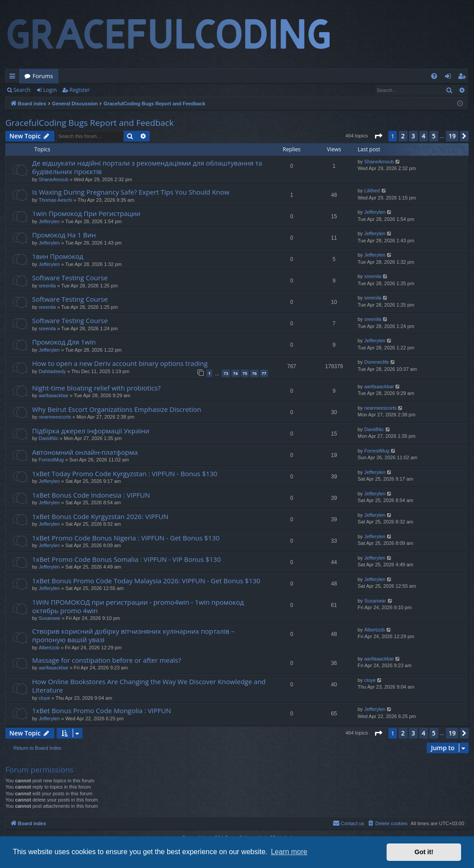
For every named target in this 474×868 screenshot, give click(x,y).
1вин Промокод (58, 256)
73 (226, 373)
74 (235, 373)
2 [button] (403, 136)
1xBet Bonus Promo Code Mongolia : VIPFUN (102, 710)
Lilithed (372, 191)
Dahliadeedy (52, 371)
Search (22, 90)
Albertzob (49, 648)
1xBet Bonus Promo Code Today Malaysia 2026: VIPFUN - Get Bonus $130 (146, 581)
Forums (43, 76)
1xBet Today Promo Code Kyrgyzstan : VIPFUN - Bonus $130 (125, 473)
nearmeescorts (55, 417)
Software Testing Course (70, 278)
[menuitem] (434, 76)
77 (264, 373)
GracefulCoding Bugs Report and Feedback (89, 123)
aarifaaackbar (54, 395)
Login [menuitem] (450, 78)
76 (254, 373)
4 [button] (424, 136)
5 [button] (434, 136)
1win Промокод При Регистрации (86, 213)
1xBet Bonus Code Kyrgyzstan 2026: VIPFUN (100, 516)
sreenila (47, 286)
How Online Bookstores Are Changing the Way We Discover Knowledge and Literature (149, 686)
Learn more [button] (289, 852)
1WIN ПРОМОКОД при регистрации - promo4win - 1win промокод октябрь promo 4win (138, 606)
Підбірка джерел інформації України (91, 431)
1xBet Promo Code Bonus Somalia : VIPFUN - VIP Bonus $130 (126, 559)
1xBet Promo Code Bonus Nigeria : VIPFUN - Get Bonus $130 (126, 538)
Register (80, 90)
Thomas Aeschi (56, 200)
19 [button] (452, 136)
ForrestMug (51, 460)
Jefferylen (49, 221)
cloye (45, 698)
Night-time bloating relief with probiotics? (96, 388)
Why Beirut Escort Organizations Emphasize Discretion (117, 409)
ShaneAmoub (54, 179)
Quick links (14, 78)
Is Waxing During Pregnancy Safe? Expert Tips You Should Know (131, 192)
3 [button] (413, 136)
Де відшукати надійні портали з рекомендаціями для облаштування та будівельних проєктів (147, 167)
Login (50, 90)
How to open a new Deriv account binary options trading (120, 363)
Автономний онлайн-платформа (85, 452)
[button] (378, 136)
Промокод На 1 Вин (64, 235)
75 (245, 373)
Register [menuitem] (464, 78)
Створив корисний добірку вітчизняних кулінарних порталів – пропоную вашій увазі (133, 635)
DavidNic (49, 438)
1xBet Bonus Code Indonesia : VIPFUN (91, 495)
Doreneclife (377, 362)
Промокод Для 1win (64, 342)
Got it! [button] (424, 852)
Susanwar (50, 618)
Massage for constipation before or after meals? (107, 660)
